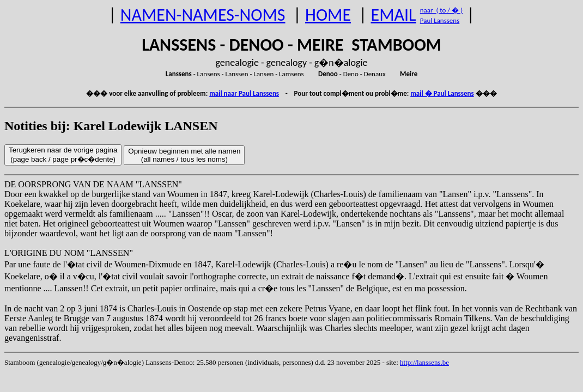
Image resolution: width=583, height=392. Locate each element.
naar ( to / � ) (441, 10)
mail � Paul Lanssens (442, 93)
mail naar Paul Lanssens (244, 93)
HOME (328, 15)
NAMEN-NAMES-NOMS (203, 15)
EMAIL (394, 15)
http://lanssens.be (424, 362)
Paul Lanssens (440, 20)
